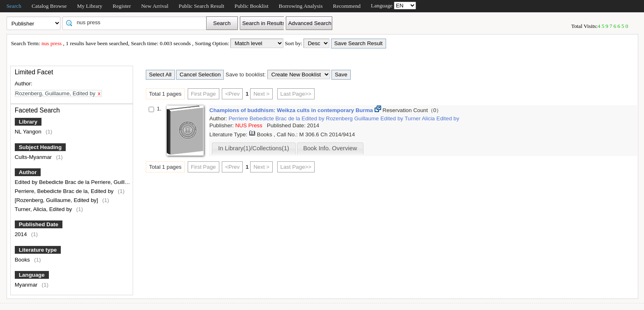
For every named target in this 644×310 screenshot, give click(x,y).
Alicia (429, 118)
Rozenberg (340, 118)
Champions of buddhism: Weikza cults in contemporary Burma (292, 110)
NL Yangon (29, 132)
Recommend (347, 6)
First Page (204, 94)
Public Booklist (252, 6)
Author (28, 172)
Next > (261, 94)
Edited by (314, 118)
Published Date (39, 224)
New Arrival (155, 6)
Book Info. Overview (330, 148)
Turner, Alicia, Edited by (44, 209)
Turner (413, 118)
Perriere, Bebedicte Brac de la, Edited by (65, 191)
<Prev (232, 94)
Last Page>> (296, 94)
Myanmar (27, 285)
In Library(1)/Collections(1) (254, 148)
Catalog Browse (49, 6)
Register (122, 6)
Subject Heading (40, 147)
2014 (22, 234)
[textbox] (137, 23)
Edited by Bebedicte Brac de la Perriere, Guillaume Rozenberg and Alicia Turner (113, 182)
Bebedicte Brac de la (276, 118)
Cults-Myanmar (34, 157)
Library (28, 122)
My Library (90, 6)
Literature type (38, 250)
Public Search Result (201, 6)
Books (23, 260)
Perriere (239, 118)
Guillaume (367, 118)
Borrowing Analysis (301, 6)
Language (32, 275)
